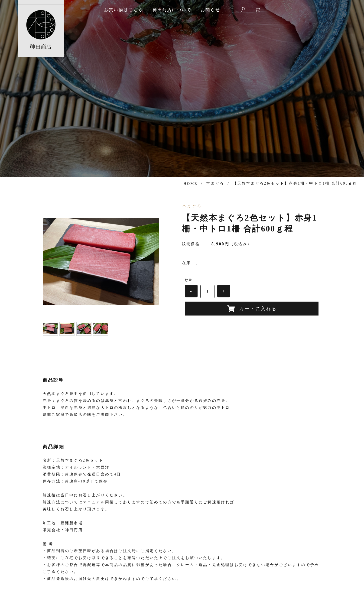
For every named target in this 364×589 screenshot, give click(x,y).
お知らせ (211, 10)
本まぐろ (215, 183)
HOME (191, 184)
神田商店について (172, 10)
